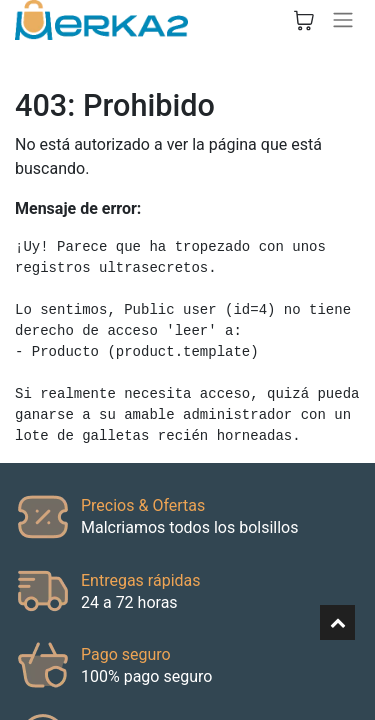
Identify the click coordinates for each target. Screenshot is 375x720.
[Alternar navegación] (343, 20)
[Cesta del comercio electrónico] (304, 20)
